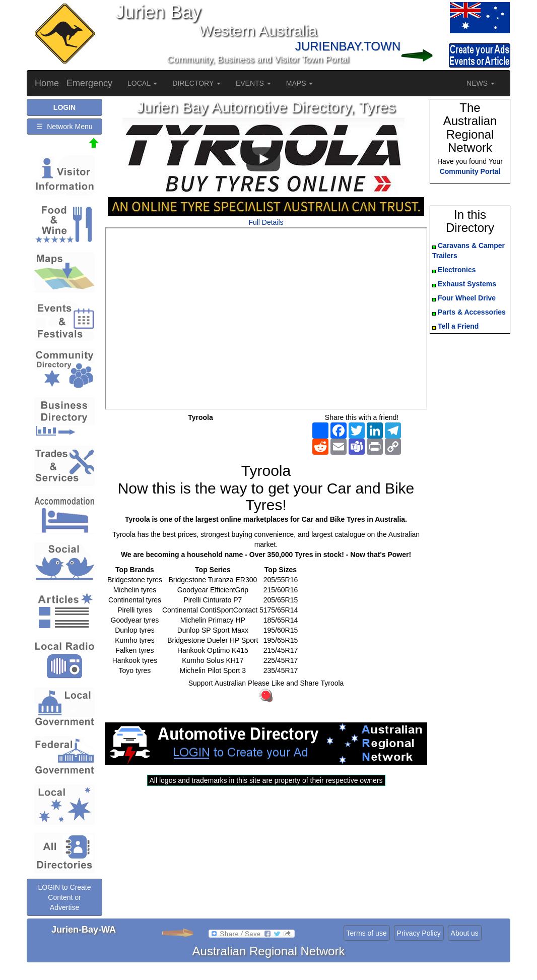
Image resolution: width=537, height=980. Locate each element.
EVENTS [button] (253, 83)
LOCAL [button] (142, 83)
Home (47, 83)
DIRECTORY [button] (196, 83)
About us (465, 933)
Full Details (266, 222)
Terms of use (367, 933)
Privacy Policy (419, 933)
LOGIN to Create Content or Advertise (64, 897)
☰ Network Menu (64, 127)
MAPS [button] (300, 83)
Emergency (89, 83)
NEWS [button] (481, 83)
